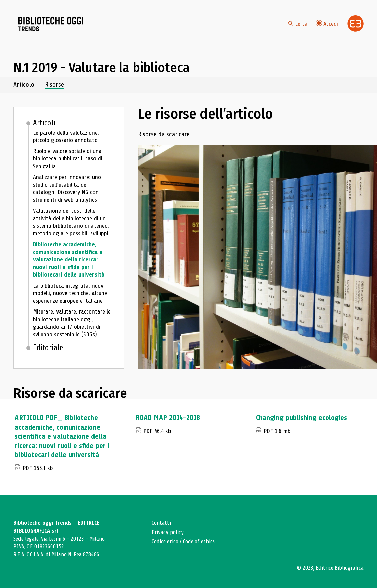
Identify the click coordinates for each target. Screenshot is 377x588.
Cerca (298, 24)
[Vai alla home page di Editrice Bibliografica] (355, 24)
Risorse (54, 85)
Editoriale (48, 348)
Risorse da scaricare (164, 134)
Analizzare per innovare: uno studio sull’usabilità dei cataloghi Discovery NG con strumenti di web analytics (67, 188)
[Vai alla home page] (51, 24)
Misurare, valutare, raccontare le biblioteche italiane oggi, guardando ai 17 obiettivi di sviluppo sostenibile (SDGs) (72, 323)
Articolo (24, 85)
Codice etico (165, 541)
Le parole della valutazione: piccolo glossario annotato (66, 136)
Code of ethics (199, 541)
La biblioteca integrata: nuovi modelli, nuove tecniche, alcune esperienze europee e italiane (70, 293)
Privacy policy (168, 532)
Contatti (161, 523)
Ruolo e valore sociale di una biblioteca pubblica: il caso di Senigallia (68, 159)
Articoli (44, 123)
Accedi (327, 23)
